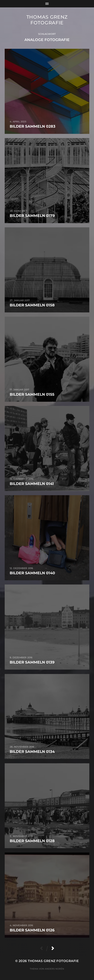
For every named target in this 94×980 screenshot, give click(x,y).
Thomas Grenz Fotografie (47, 20)
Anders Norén (54, 969)
